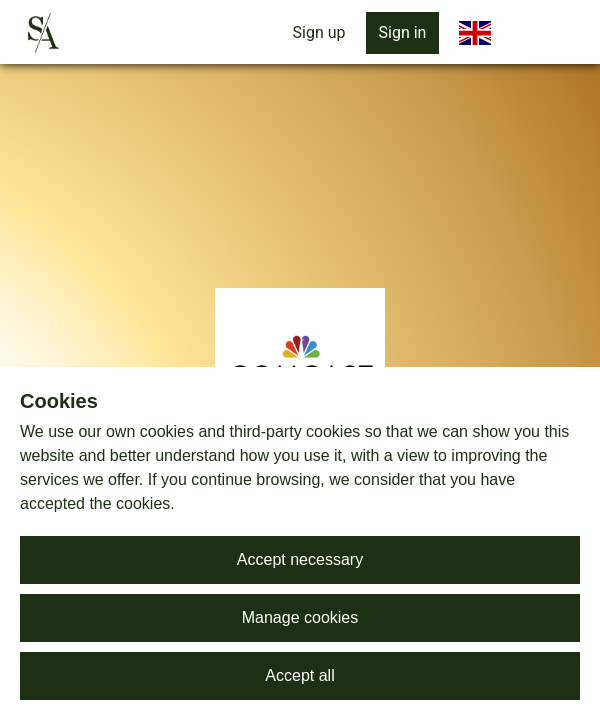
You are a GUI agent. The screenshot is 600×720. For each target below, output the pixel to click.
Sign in (403, 32)
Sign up (319, 32)
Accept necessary (300, 559)
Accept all (299, 675)
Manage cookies (300, 617)
